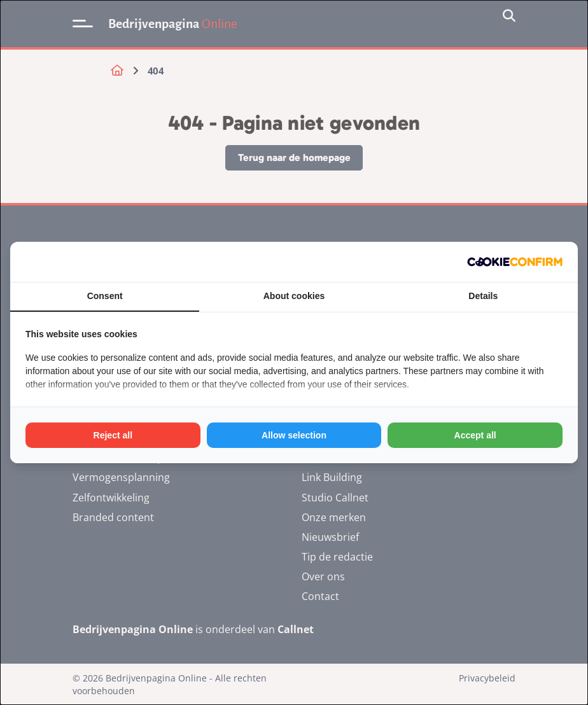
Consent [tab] (105, 296)
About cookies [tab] (294, 296)
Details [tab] (483, 296)
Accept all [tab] (475, 435)
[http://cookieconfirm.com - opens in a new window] (515, 262)
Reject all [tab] (113, 435)
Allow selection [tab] (294, 435)
